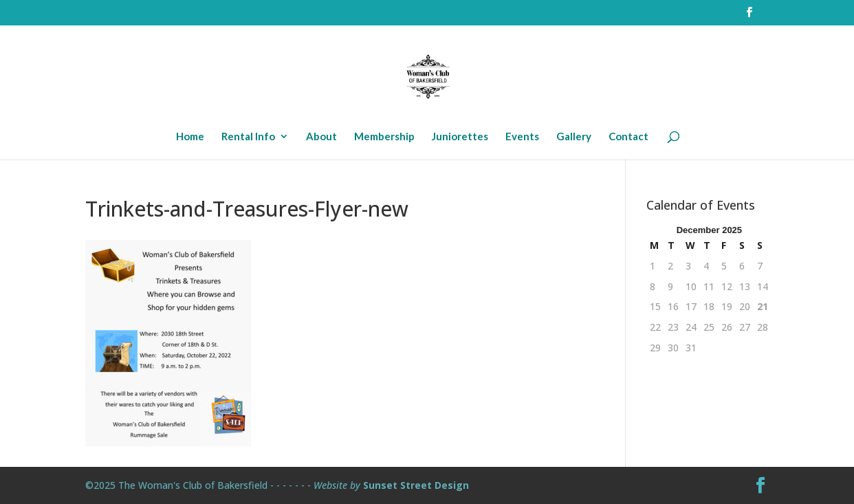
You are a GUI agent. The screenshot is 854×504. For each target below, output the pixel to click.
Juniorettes (460, 137)
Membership (384, 137)
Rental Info (248, 137)
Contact (628, 137)
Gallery (574, 137)
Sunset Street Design (416, 485)
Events (522, 137)
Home (190, 137)
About (321, 137)
